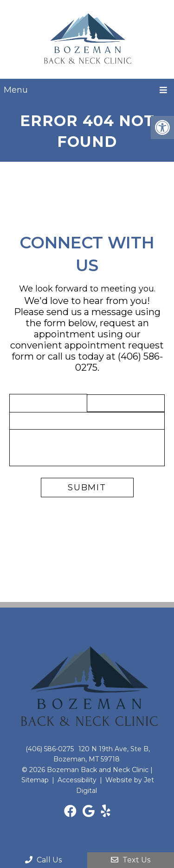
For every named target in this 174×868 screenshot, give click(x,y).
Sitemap (35, 780)
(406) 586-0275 (50, 749)
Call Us (43, 860)
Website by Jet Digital (115, 785)
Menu (16, 90)
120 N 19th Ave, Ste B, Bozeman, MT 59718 (102, 754)
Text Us (131, 860)
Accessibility (77, 780)
